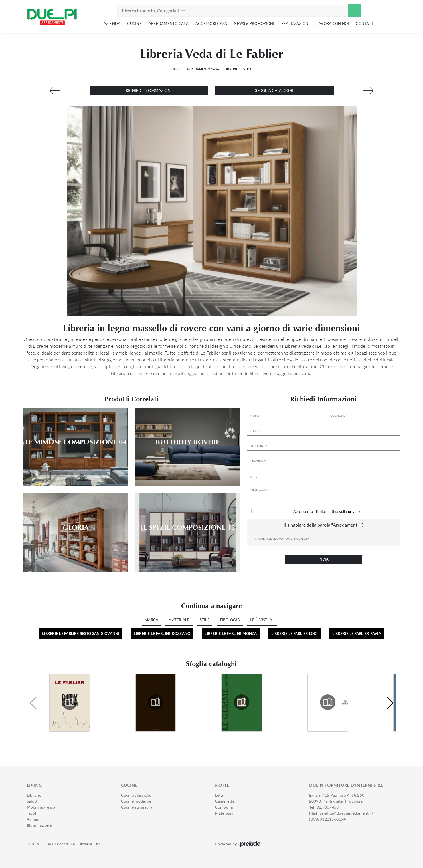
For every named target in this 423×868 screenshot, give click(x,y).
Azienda (112, 23)
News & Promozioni (254, 23)
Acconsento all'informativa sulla (327, 511)
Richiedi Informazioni (149, 90)
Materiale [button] (179, 620)
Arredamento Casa (169, 23)
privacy (354, 511)
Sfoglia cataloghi (274, 90)
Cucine (134, 23)
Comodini (224, 807)
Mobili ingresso (41, 807)
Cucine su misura (137, 807)
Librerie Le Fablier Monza (231, 633)
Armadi (34, 819)
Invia (323, 559)
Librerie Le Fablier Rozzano (162, 633)
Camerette (225, 801)
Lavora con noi (333, 23)
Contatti (365, 23)
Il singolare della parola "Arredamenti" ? (323, 525)
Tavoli (32, 813)
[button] (390, 703)
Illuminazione (39, 825)
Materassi (224, 813)
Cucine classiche (136, 795)
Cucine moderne (136, 801)
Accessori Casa (211, 23)
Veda (247, 69)
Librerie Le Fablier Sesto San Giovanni (81, 633)
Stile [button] (205, 620)
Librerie (231, 69)
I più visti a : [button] (262, 620)
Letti (219, 795)
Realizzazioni (296, 23)
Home (176, 69)
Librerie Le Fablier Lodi (295, 633)
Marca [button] (151, 620)
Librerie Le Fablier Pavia (357, 633)
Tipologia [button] (230, 620)
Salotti (33, 801)
